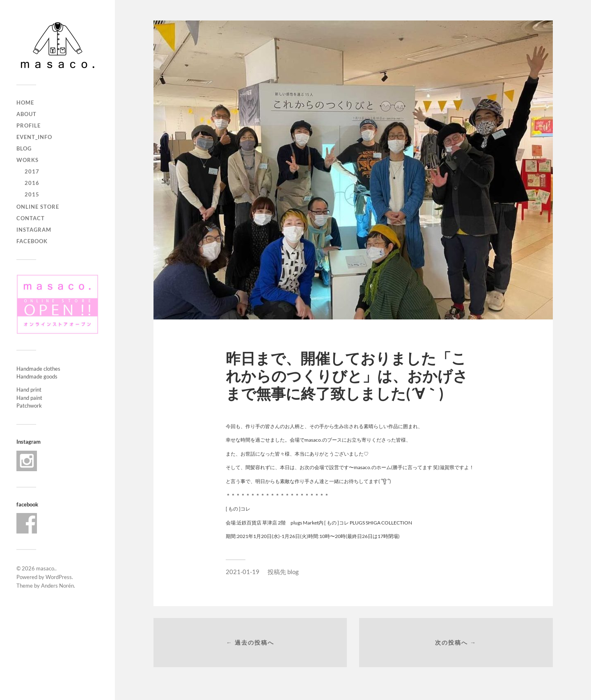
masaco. (46, 568)
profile (29, 125)
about (26, 114)
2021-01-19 (243, 572)
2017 (32, 171)
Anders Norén (57, 586)
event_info (34, 137)
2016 (32, 183)
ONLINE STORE (38, 207)
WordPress (59, 577)
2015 (32, 194)
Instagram (34, 230)
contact (31, 218)
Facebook (32, 241)
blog (24, 148)
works (27, 160)
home (25, 103)
